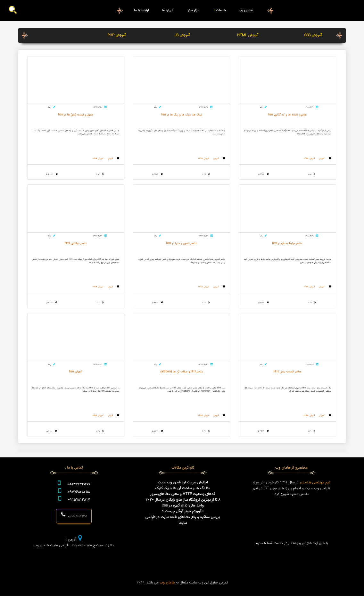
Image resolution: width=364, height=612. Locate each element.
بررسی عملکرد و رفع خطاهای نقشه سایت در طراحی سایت (183, 536)
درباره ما (167, 10)
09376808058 (79, 508)
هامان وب (245, 10)
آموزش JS (182, 35)
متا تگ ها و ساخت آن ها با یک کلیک (183, 504)
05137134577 (79, 500)
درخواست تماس (74, 531)
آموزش (324, 161)
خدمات (219, 10)
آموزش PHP (116, 35)
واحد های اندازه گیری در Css (183, 521)
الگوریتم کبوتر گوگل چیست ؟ (183, 527)
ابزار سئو (194, 10)
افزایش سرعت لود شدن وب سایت (183, 498)
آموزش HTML (248, 35)
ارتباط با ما (142, 10)
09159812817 (79, 515)
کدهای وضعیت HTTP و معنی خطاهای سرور (183, 510)
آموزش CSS (313, 35)
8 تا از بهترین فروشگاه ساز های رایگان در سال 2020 (183, 515)
